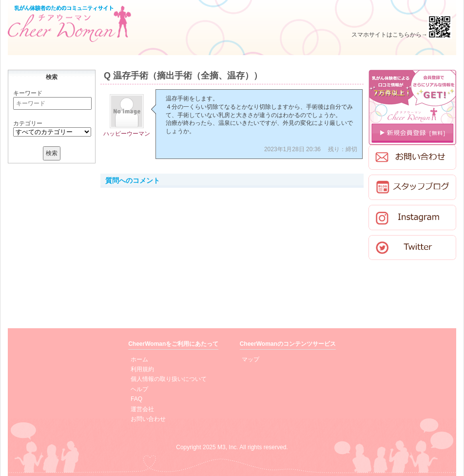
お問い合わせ (148, 419)
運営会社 (142, 409)
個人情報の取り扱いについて (169, 379)
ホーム (139, 359)
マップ (251, 359)
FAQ (136, 399)
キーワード (28, 93)
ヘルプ (139, 389)
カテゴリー (28, 123)
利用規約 (142, 369)
